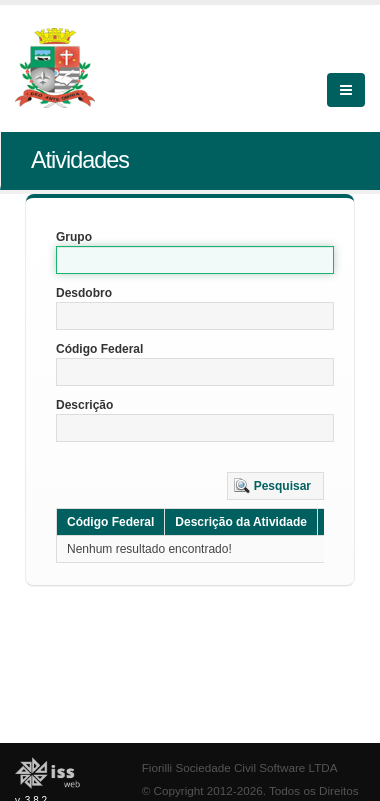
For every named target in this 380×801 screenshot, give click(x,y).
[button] (275, 486)
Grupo (74, 237)
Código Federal (99, 349)
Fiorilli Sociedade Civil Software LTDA (240, 767)
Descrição (84, 405)
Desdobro (84, 293)
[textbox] (195, 260)
